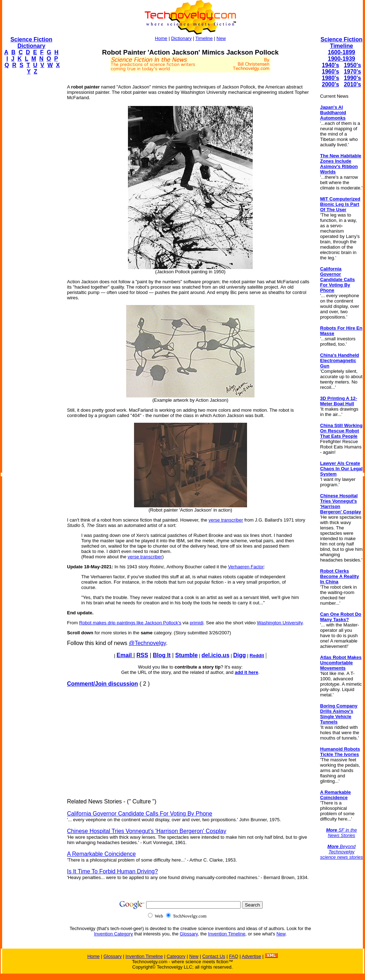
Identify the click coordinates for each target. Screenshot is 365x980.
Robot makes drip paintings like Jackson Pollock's (130, 623)
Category (176, 956)
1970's (353, 72)
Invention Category (114, 934)
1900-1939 (342, 59)
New (221, 38)
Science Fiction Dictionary (31, 43)
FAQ (233, 956)
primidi (196, 623)
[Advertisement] (31, 188)
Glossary (189, 934)
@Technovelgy (147, 643)
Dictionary (181, 38)
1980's (330, 78)
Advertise (251, 956)
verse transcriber (226, 520)
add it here (247, 672)
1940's (330, 65)
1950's (353, 65)
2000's (330, 84)
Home (161, 38)
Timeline (204, 38)
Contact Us (214, 956)
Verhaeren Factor (246, 567)
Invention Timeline (227, 934)
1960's (330, 72)
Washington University (280, 623)
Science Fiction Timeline (341, 43)
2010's (353, 84)
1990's (353, 78)
